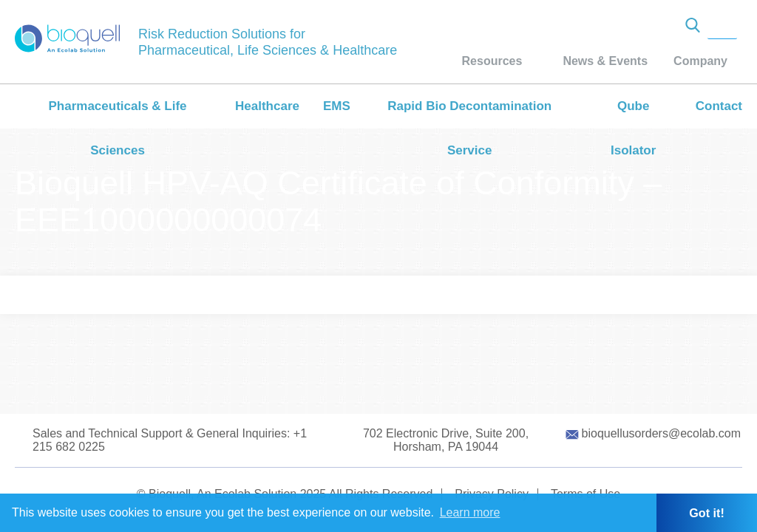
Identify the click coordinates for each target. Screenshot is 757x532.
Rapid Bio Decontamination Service (469, 128)
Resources (492, 61)
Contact (719, 106)
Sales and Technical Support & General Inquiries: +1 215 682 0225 (170, 440)
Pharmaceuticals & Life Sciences (117, 128)
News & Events (605, 61)
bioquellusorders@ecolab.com (661, 433)
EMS (337, 106)
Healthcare (267, 106)
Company (700, 61)
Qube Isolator (633, 128)
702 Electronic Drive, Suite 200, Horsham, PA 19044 (446, 440)
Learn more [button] (470, 512)
